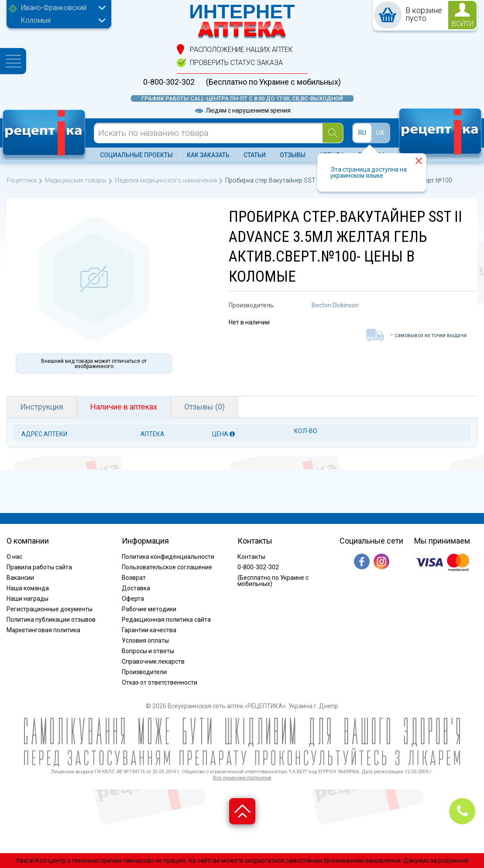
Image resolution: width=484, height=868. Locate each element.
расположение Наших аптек (241, 50)
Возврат (134, 578)
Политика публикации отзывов (51, 620)
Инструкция (42, 407)
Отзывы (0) (204, 407)
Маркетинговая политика (43, 630)
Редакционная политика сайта (166, 620)
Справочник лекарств (153, 661)
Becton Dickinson (335, 305)
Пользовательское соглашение (167, 567)
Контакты (251, 557)
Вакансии (20, 578)
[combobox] (61, 9)
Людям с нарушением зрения (242, 110)
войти (463, 24)
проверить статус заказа (236, 63)
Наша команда (28, 588)
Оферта (133, 599)
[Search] (333, 133)
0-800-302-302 (169, 82)
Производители (144, 672)
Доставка (136, 588)
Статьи (255, 155)
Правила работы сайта (39, 567)
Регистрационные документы (50, 609)
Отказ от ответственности (160, 682)
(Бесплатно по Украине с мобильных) (273, 82)
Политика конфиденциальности (168, 557)
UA (380, 133)
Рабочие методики (149, 609)
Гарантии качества (149, 630)
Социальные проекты (136, 155)
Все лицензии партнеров (242, 778)
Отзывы (293, 155)
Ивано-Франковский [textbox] (54, 8)
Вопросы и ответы (148, 651)
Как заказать (208, 155)
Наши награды (27, 599)
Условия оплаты (145, 641)
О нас (14, 557)
